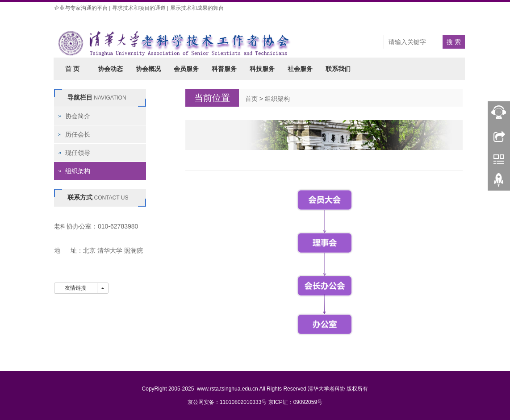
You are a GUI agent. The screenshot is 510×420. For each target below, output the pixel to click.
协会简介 (78, 116)
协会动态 (110, 69)
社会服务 (300, 69)
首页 (251, 99)
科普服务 (224, 69)
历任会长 (78, 134)
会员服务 (186, 69)
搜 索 (454, 42)
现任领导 (78, 153)
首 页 (72, 69)
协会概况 (148, 69)
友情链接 (76, 288)
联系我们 (338, 69)
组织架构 (277, 99)
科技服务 (262, 69)
